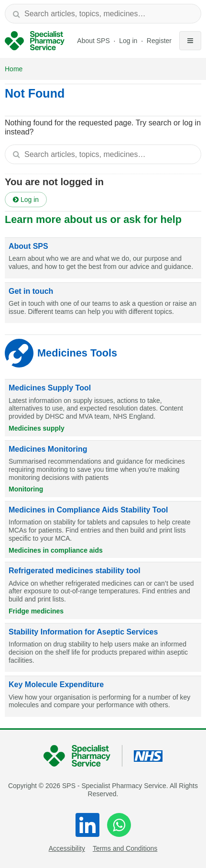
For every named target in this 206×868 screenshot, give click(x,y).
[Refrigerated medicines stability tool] (103, 590)
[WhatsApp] (119, 825)
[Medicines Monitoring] (103, 469)
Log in (129, 41)
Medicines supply (37, 428)
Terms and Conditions (125, 848)
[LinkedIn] (87, 825)
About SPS (93, 41)
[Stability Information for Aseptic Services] (103, 648)
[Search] (16, 14)
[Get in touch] (103, 303)
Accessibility (67, 848)
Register (159, 41)
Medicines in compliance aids (56, 550)
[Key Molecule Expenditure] (103, 696)
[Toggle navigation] (190, 41)
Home (14, 69)
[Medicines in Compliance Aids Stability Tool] (103, 530)
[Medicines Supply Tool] (103, 408)
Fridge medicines (36, 611)
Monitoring (26, 489)
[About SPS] (103, 258)
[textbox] (103, 14)
